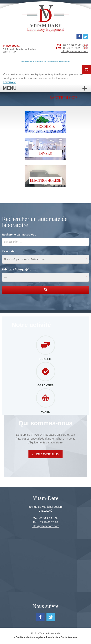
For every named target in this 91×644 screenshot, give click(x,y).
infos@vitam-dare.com (75, 51)
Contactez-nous (69, 637)
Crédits (19, 637)
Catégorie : (9, 251)
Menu (45, 88)
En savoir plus (47, 454)
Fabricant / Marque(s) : (16, 269)
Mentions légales (34, 637)
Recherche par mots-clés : (19, 235)
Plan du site (52, 637)
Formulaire (9, 82)
